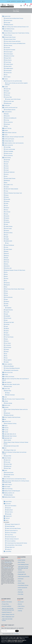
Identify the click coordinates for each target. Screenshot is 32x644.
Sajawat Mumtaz (9, 310)
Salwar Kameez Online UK (13, 539)
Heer (8, 243)
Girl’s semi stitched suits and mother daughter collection (16, 84)
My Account (8, 504)
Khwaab (7, 239)
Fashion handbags (9, 151)
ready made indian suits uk (10, 434)
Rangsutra (7, 285)
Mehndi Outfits (9, 387)
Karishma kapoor (9, 54)
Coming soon (7, 106)
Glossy (7, 210)
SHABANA (9, 308)
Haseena (7, 218)
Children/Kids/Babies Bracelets (12, 368)
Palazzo (6, 426)
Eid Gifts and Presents (9, 139)
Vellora (7, 341)
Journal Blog (8, 552)
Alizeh (7, 164)
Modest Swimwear (11, 395)
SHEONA (7, 325)
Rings (6, 126)
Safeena (7, 302)
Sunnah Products (8, 485)
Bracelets (7, 116)
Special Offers (8, 502)
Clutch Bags (8, 147)
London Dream (9, 249)
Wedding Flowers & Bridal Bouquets (12, 491)
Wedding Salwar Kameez (9, 497)
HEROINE (7, 222)
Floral (7, 206)
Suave (7, 327)
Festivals (6, 375)
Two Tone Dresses (9, 337)
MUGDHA (7, 266)
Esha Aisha (8, 199)
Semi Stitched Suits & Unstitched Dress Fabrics (15, 479)
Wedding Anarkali (9, 25)
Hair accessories (9, 122)
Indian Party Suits (8, 562)
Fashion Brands (7, 158)
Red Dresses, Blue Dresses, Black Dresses (15, 289)
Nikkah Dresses (9, 31)
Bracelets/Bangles (9, 366)
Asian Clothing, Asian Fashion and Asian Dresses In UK (16, 27)
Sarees (5, 471)
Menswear (6, 407)
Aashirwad (7, 160)
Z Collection (8, 345)
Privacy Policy (10, 535)
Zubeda (7, 362)
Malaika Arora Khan (10, 56)
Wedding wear (8, 103)
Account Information (11, 506)
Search (7, 520)
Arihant (7, 170)
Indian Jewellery (8, 382)
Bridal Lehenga (9, 403)
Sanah (7, 314)
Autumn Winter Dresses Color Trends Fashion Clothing (16, 33)
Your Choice (8, 343)
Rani (6, 287)
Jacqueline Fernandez (10, 50)
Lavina (7, 247)
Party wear (8, 23)
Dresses (6, 135)
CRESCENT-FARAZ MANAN (12, 189)
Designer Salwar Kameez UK (13, 524)
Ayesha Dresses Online (10, 39)
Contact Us (9, 549)
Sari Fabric (8, 477)
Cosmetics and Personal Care (11, 108)
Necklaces (8, 124)
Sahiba (7, 304)
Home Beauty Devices (10, 110)
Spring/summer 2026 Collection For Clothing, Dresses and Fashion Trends (16, 482)
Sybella (7, 331)
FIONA (7, 204)
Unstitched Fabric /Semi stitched (14, 545)
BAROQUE (8, 181)
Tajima (7, 333)
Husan (7, 224)
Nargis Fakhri (8, 58)
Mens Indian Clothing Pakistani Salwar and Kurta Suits (16, 410)
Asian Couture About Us (12, 531)
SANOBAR (8, 316)
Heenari (7, 220)
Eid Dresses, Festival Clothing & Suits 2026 (14, 137)
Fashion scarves (9, 154)
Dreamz (7, 197)
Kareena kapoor (9, 52)
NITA (6, 272)
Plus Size (6, 430)
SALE (5, 448)
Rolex (6, 293)
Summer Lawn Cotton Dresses (13, 99)
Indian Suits (8, 460)
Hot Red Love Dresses (9, 377)
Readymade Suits (8, 438)
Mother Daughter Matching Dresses (12, 417)
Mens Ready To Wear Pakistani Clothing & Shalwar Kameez (16, 443)
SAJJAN (7, 312)
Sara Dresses (8, 318)
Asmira (7, 174)
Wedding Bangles (9, 495)
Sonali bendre (8, 71)
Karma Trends (8, 229)
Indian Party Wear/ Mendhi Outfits (12, 385)
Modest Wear (8, 391)
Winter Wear (8, 468)
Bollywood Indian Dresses (10, 37)
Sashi (6, 320)
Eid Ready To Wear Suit (10, 450)
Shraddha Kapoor (9, 69)
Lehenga (6, 401)
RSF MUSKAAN (9, 297)
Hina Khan (8, 48)
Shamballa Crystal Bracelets (12, 370)
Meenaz (7, 256)
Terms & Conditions (11, 541)
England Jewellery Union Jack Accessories (14, 143)
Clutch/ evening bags (10, 149)
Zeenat (7, 352)
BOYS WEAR (8, 440)
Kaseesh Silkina (9, 233)
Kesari (7, 235)
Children (6, 79)
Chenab (7, 187)
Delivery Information (11, 533)
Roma (6, 295)
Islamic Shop (7, 389)
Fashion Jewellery (8, 364)
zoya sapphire (8, 360)
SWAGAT (7, 329)
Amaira (7, 166)
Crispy (7, 191)
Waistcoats (8, 413)
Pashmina (7, 283)
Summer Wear (8, 97)
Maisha (7, 252)
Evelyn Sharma (9, 46)
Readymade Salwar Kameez (10, 436)
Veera (6, 339)
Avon (6, 176)
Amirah (7, 168)
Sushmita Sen (8, 73)
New (5, 419)
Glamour (7, 208)
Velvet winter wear (9, 101)
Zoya (6, 75)
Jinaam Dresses (9, 227)
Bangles (7, 114)
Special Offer (8, 456)
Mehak (7, 258)
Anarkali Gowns (9, 21)
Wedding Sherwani (9, 415)
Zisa (6, 354)
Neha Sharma (8, 60)
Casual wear (8, 89)
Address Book (10, 510)
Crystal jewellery (8, 112)
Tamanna (7, 335)
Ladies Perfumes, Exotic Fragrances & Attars (14, 399)
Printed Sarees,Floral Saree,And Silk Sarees (17, 543)
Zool (6, 356)
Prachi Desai (8, 62)
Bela (6, 183)
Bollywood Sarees (9, 473)
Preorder (6, 432)
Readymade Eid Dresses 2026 (12, 446)
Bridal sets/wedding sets (11, 118)
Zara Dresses (8, 348)
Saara (6, 300)
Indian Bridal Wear (11, 526)
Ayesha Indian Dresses (10, 179)
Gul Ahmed (8, 212)
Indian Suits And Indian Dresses (14, 529)
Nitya (6, 275)
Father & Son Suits (8, 373)
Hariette (7, 216)
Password (9, 508)
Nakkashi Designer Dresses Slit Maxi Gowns (15, 270)
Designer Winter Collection (10, 133)
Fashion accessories (8, 145)
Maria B (7, 254)
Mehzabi (7, 260)
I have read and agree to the (10, 634)
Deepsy (7, 195)
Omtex (7, 279)
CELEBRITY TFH (9, 185)
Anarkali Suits (7, 16)
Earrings (7, 120)
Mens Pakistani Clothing (11, 424)
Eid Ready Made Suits (9, 141)
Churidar (6, 87)
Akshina (7, 162)
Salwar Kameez (7, 458)
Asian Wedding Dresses (9, 29)
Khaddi (7, 237)
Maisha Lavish (7, 405)
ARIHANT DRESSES (10, 172)
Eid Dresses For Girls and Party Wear (14, 81)
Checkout (7, 518)
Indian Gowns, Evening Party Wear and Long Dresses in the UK (16, 380)
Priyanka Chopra (9, 64)
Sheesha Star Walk (9, 322)
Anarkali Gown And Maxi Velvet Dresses (14, 19)
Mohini (7, 264)
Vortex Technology (8, 489)
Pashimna (7, 95)
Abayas (8, 393)
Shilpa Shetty (8, 66)
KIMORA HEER (9, 241)
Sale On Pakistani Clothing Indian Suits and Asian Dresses (14, 453)
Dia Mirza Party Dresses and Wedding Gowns (15, 44)
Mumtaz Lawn (8, 268)
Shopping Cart (8, 516)
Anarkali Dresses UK (11, 537)
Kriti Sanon (8, 77)
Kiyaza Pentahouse (10, 245)
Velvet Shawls (7, 487)
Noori (6, 277)
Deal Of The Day (8, 129)
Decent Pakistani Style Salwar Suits (13, 193)
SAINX (7, 306)
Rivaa (6, 291)
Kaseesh (7, 231)
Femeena (7, 202)
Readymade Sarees (10, 475)
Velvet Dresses (9, 35)
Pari (6, 281)
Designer (7, 91)
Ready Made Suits (10, 547)
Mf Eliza (7, 262)
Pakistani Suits (7, 422)
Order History (10, 512)
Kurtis (5, 397)
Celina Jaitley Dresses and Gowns (13, 41)
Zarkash (7, 350)
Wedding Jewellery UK (9, 493)
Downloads (9, 514)
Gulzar (7, 214)
